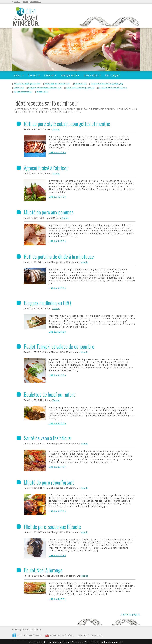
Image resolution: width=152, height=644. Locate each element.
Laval (26, 2)
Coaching (49, 75)
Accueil (18, 75)
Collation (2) (80, 84)
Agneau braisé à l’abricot (46, 168)
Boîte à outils (91, 75)
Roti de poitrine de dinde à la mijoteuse (59, 256)
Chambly (17, 2)
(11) (42, 92)
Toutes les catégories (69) (27, 84)
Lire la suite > (57, 153)
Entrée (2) (19, 88)
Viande (56, 129)
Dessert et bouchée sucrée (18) (107, 84)
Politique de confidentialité (90, 635)
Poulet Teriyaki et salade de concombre (59, 346)
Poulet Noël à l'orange (43, 570)
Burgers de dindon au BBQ (47, 303)
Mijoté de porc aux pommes (49, 212)
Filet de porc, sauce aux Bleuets (52, 526)
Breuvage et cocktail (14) (57, 84)
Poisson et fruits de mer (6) (113, 88)
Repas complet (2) (23, 92)
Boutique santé (69, 75)
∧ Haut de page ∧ (130, 614)
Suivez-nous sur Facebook (27, 635)
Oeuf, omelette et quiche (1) (80, 88)
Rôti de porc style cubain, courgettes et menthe (67, 123)
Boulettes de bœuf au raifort (49, 394)
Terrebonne (35, 2)
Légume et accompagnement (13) (45, 88)
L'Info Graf (108, 641)
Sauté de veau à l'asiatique (47, 438)
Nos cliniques (112, 75)
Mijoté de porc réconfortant (49, 482)
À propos (33, 75)
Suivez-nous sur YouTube (59, 635)
